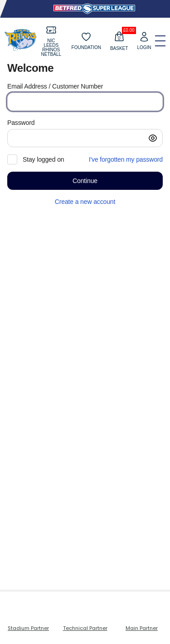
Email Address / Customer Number (55, 86)
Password (21, 123)
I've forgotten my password (126, 159)
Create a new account (85, 202)
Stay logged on (43, 159)
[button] (153, 138)
